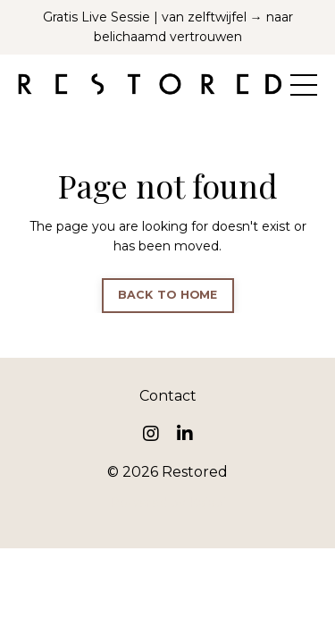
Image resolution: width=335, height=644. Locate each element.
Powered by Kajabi (168, 503)
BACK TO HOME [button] (168, 295)
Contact (168, 396)
